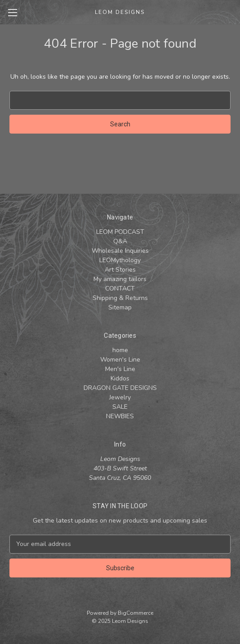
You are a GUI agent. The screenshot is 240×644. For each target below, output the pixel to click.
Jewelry (120, 397)
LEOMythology (120, 260)
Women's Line (120, 360)
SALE (120, 407)
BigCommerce (136, 613)
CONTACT (120, 288)
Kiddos (120, 378)
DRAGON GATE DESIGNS (120, 388)
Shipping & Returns (120, 298)
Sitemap (120, 307)
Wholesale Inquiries (120, 251)
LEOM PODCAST (120, 232)
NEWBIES (120, 416)
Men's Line (120, 369)
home (120, 350)
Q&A (120, 241)
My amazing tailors (120, 279)
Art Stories (120, 270)
